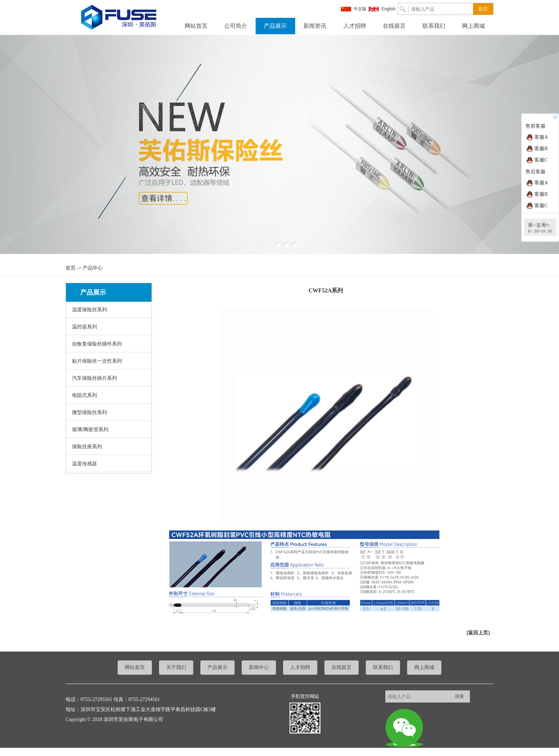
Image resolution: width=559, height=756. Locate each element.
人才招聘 (355, 26)
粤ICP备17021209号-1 (23, 751)
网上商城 (473, 26)
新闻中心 (259, 667)
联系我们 (434, 26)
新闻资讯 (315, 26)
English (388, 9)
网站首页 (196, 26)
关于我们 (176, 667)
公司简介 (236, 26)
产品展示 (275, 26)
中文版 (360, 9)
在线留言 (394, 26)
